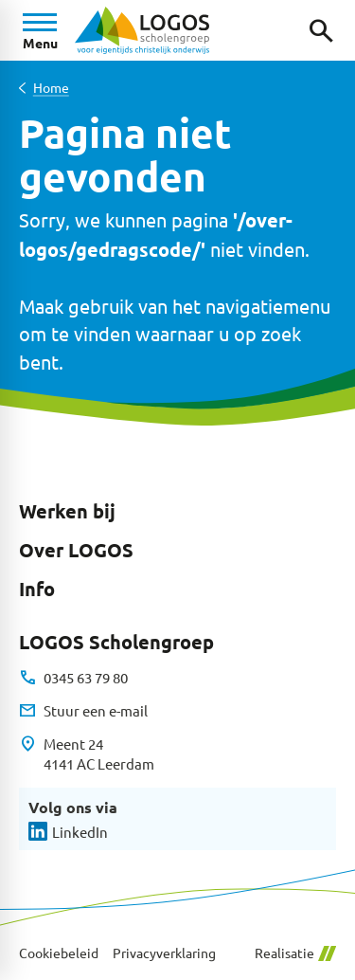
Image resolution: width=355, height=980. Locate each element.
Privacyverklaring (164, 953)
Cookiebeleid (59, 953)
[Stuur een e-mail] (83, 711)
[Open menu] (40, 30)
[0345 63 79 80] (73, 678)
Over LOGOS (76, 550)
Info (37, 589)
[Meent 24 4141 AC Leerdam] (87, 754)
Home (51, 88)
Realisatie (295, 953)
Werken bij (67, 511)
